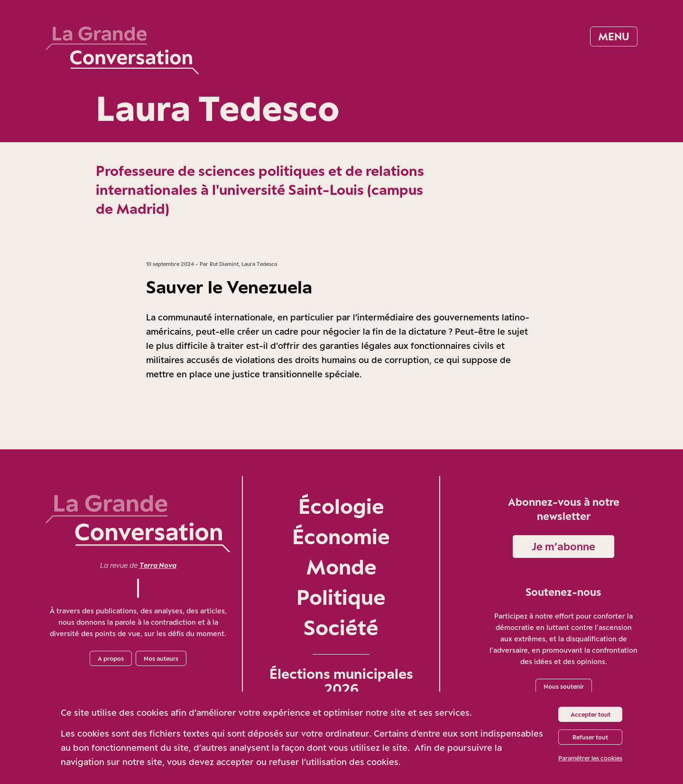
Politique (341, 597)
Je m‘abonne (563, 546)
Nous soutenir (564, 686)
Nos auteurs (161, 658)
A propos (111, 658)
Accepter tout (591, 714)
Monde (341, 567)
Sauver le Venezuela (229, 287)
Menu (614, 36)
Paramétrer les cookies (590, 758)
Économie (341, 536)
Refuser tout (590, 737)
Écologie (341, 506)
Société (341, 627)
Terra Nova (158, 565)
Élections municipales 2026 (341, 681)
